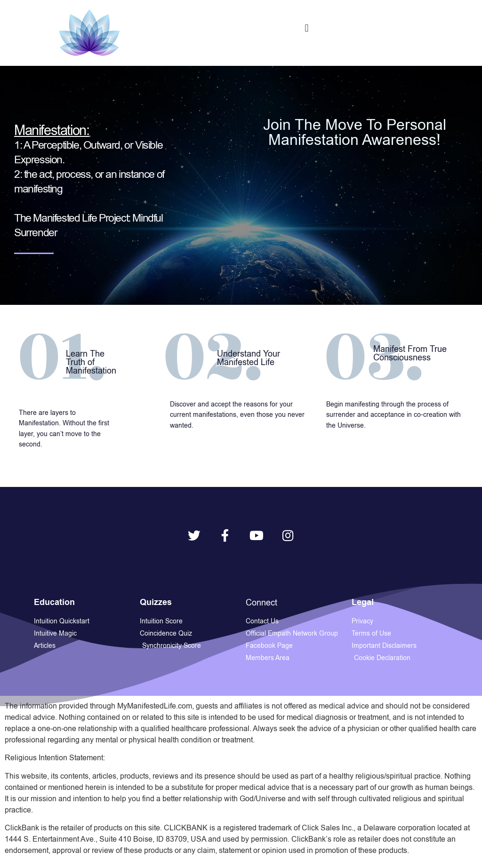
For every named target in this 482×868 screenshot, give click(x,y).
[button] (307, 28)
